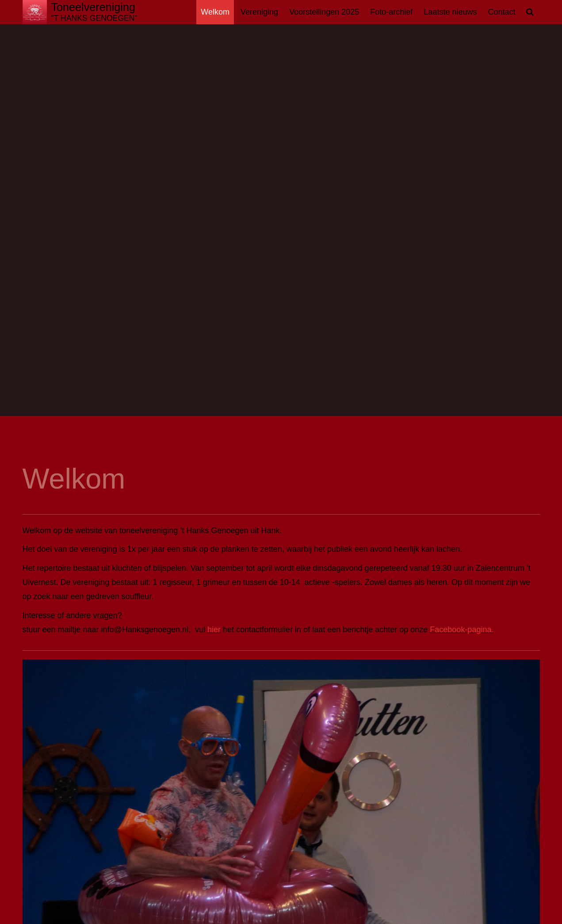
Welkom (215, 12)
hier (214, 630)
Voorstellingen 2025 (324, 12)
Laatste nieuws (450, 12)
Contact (501, 12)
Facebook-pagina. (462, 630)
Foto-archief (391, 12)
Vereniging (259, 12)
